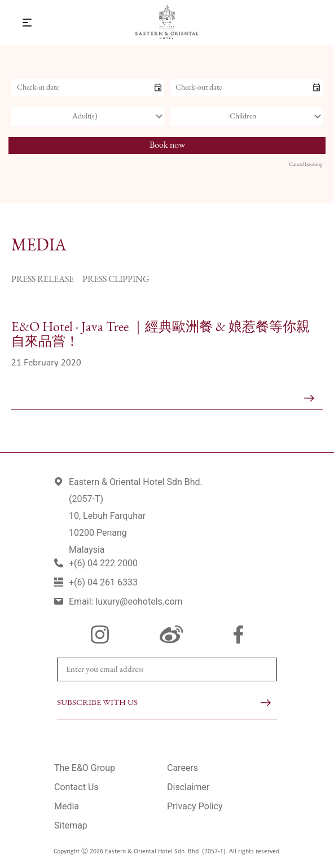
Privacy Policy (195, 806)
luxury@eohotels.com (139, 602)
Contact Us (76, 787)
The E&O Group (85, 768)
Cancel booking (306, 164)
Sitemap (71, 825)
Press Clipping (116, 280)
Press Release (43, 280)
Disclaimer (188, 787)
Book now (167, 146)
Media (67, 806)
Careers (183, 768)
